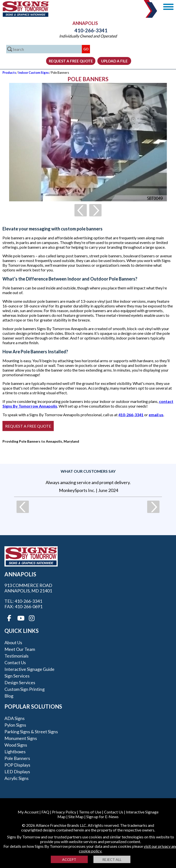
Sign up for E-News (102, 817)
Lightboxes (15, 752)
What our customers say (88, 471)
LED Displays (17, 772)
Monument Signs (21, 738)
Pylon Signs (15, 725)
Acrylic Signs (17, 778)
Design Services (20, 682)
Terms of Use (90, 812)
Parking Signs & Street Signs (31, 732)
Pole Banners (17, 758)
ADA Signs (15, 718)
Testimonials (17, 656)
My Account (28, 812)
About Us (13, 642)
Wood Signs (16, 745)
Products (9, 73)
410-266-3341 (88, 30)
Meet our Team (20, 649)
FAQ (45, 812)
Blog (9, 696)
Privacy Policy (64, 812)
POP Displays (17, 765)
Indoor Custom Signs (34, 73)
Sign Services (17, 676)
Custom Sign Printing (25, 689)
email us (156, 415)
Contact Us (15, 662)
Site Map (76, 817)
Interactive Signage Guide (29, 669)
